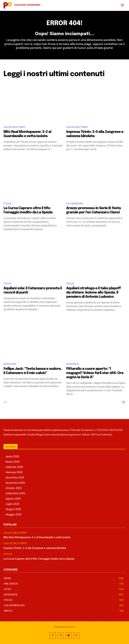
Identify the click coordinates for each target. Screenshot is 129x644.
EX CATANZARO (75, 204)
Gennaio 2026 (14, 472)
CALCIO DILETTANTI (14, 127)
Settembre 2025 (15, 493)
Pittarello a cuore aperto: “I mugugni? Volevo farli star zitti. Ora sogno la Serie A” (95, 373)
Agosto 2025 (13, 499)
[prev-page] (6, 402)
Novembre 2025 (15, 483)
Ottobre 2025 (14, 488)
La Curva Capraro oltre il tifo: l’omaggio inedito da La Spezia (39, 559)
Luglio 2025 (12, 504)
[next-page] (123, 402)
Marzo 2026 (13, 462)
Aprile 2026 (12, 456)
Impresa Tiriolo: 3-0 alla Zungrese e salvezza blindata (35, 548)
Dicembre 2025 (15, 478)
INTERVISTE (10, 364)
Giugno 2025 (13, 509)
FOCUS (7, 204)
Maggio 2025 (13, 514)
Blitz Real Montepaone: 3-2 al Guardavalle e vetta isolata (37, 537)
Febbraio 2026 (14, 467)
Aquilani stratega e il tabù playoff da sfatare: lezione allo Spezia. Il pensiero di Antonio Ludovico (93, 293)
